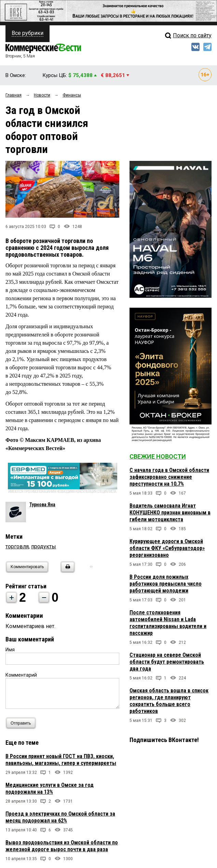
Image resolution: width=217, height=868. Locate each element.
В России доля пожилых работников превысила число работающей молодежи (166, 584)
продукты (44, 546)
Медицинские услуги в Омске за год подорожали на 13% (50, 788)
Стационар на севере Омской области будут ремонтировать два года (167, 662)
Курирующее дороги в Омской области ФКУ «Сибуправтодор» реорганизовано (167, 548)
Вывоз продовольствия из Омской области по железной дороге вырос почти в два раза (62, 846)
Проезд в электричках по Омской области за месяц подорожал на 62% (60, 817)
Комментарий (21, 675)
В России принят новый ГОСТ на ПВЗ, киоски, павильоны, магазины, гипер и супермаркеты (61, 760)
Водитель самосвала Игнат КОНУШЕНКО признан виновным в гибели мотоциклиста (170, 513)
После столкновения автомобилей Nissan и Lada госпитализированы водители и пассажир (168, 623)
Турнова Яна (42, 505)
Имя (10, 650)
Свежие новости (158, 456)
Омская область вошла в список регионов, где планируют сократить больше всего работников (169, 701)
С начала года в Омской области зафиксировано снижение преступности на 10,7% (169, 477)
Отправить (22, 723)
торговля (17, 546)
